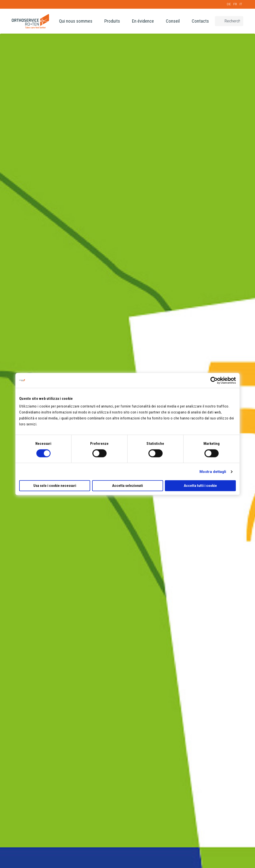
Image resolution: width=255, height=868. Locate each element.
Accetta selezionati (127, 486)
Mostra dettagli (213, 472)
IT (241, 4)
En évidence (143, 21)
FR (235, 4)
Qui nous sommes (76, 21)
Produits (112, 21)
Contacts (200, 21)
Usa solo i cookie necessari (55, 486)
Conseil (173, 21)
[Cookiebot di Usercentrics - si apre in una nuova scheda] (214, 380)
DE (229, 4)
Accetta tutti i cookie (200, 486)
